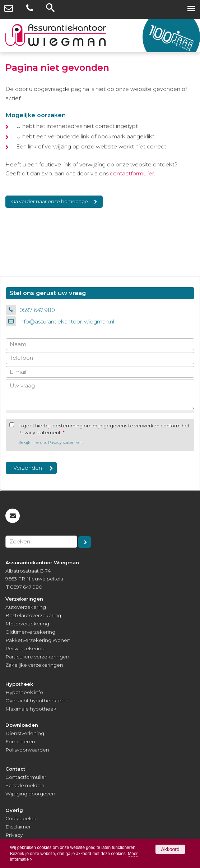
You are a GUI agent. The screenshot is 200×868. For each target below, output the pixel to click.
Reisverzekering (25, 648)
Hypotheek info (24, 692)
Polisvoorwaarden (27, 750)
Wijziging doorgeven (30, 794)
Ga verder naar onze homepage (50, 201)
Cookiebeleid (22, 818)
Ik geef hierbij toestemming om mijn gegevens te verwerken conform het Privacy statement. (104, 429)
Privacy (14, 835)
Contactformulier (26, 777)
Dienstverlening (25, 733)
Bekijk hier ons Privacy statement (51, 442)
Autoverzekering (26, 607)
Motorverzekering (27, 624)
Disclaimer (18, 827)
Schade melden (25, 785)
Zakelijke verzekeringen (34, 665)
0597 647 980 (37, 310)
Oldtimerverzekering (30, 632)
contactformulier (132, 173)
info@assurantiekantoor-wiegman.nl (67, 322)
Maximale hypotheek (31, 709)
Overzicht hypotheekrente (38, 701)
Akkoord (170, 849)
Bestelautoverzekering (33, 615)
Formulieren (20, 741)
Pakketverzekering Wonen (38, 640)
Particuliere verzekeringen (37, 657)
